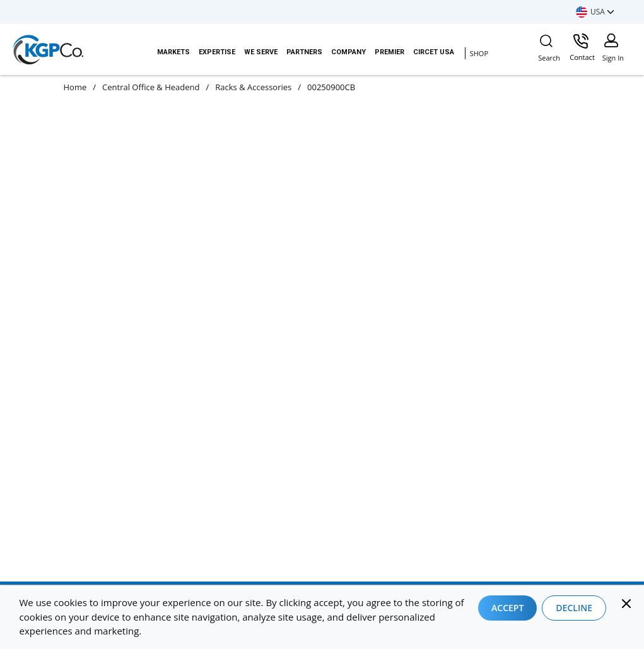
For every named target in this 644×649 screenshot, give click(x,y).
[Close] (626, 604)
